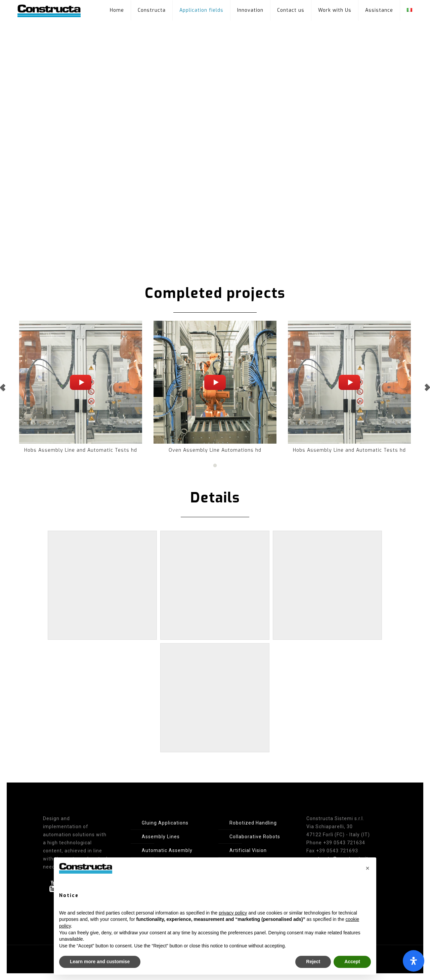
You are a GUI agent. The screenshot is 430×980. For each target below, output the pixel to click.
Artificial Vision (248, 850)
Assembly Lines (161, 837)
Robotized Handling (253, 823)
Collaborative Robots (255, 837)
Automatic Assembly (167, 850)
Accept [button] (352, 962)
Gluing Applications (165, 823)
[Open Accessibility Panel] (414, 961)
